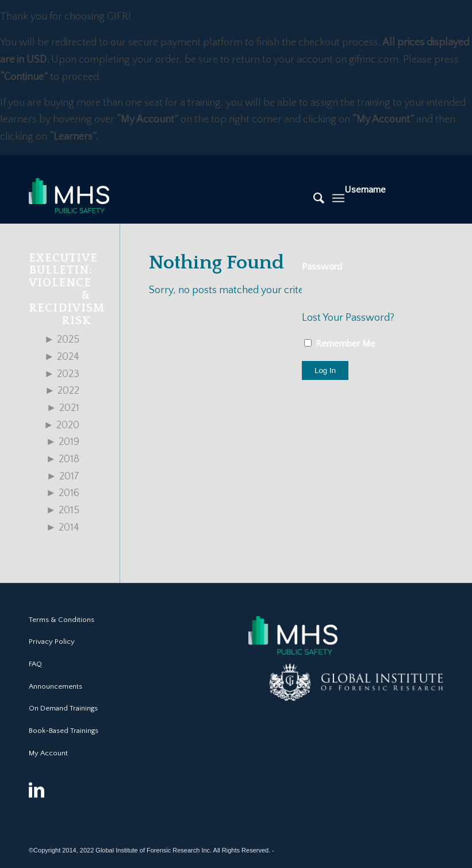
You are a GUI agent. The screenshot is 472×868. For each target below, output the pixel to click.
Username (365, 190)
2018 (63, 459)
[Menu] (338, 198)
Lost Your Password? (348, 318)
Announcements (55, 686)
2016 (63, 493)
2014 (63, 528)
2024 (62, 357)
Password (322, 267)
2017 (63, 477)
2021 (63, 408)
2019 (63, 442)
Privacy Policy (52, 642)
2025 (62, 340)
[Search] (313, 198)
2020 (62, 425)
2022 (62, 391)
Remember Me (340, 344)
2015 (63, 510)
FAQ (35, 664)
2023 (62, 374)
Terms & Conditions (62, 620)
